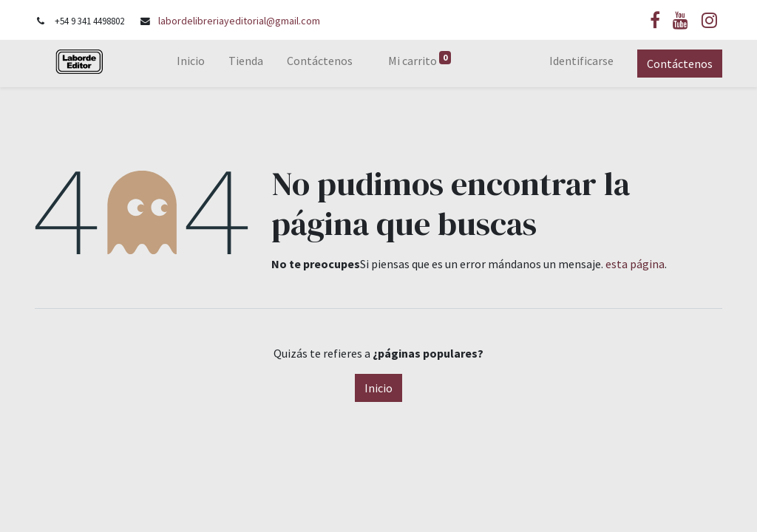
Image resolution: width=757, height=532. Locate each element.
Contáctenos (680, 64)
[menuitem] (191, 64)
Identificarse (581, 61)
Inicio (378, 388)
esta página (635, 264)
